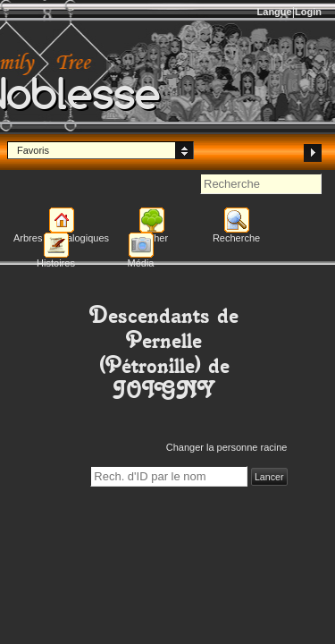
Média (141, 263)
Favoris (33, 150)
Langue (275, 12)
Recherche (236, 238)
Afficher (151, 238)
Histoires (56, 263)
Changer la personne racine (227, 447)
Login (308, 12)
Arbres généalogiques (61, 238)
